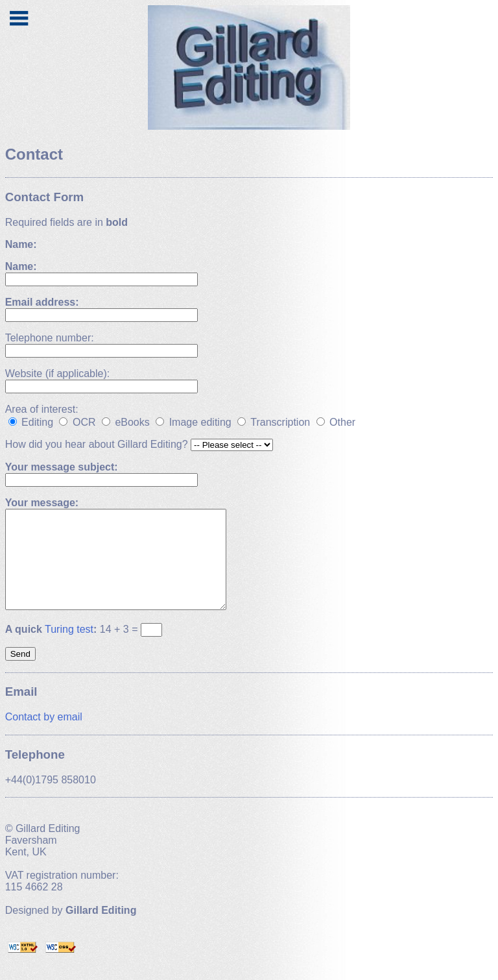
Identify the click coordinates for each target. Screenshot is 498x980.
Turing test (69, 649)
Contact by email (44, 736)
